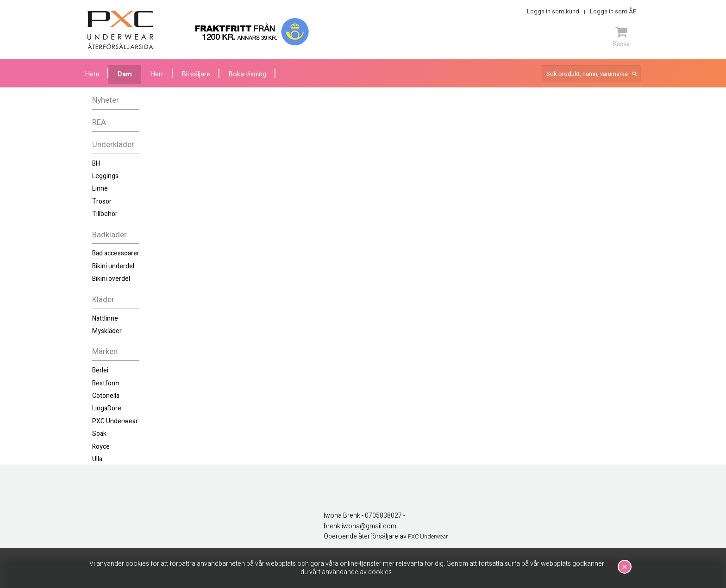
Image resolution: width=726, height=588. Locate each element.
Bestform (106, 383)
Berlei (100, 370)
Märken (105, 351)
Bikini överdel (111, 279)
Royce (101, 447)
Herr (157, 74)
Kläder (103, 300)
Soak (99, 434)
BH (96, 164)
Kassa (621, 37)
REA (99, 122)
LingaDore (107, 408)
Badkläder (110, 235)
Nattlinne (105, 319)
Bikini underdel (113, 266)
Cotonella (106, 396)
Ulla (97, 459)
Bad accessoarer (116, 253)
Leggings (105, 176)
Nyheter (106, 100)
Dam (125, 74)
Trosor (102, 201)
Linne (100, 189)
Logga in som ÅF (613, 11)
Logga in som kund (553, 11)
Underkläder (113, 145)
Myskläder (107, 331)
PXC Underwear (115, 421)
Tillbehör (105, 214)
